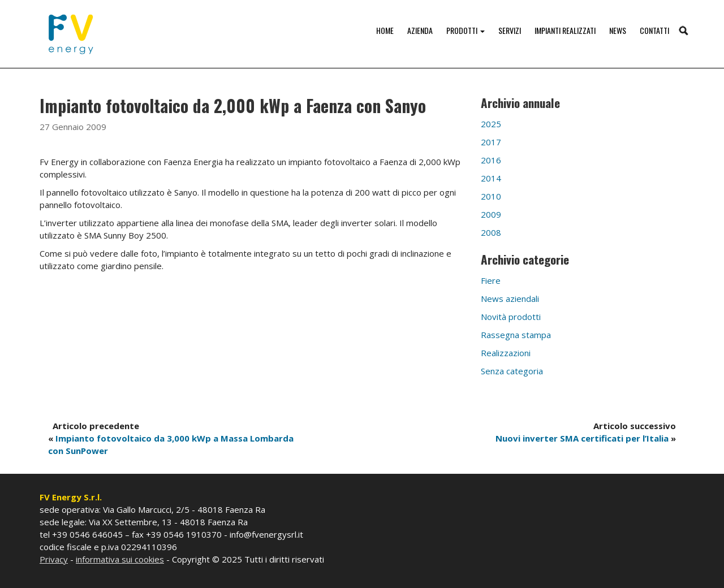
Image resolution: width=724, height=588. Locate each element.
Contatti (654, 30)
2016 (491, 160)
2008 (491, 232)
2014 (491, 178)
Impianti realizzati (565, 30)
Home (385, 30)
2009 (491, 214)
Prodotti (466, 30)
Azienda (420, 30)
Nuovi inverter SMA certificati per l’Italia (582, 438)
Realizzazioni (506, 353)
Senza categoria (512, 371)
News (618, 30)
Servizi (510, 30)
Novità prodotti (511, 317)
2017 (491, 142)
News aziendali (510, 299)
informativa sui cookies (120, 559)
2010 (491, 196)
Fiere (491, 280)
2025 (491, 124)
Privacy (54, 559)
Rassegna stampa (516, 335)
